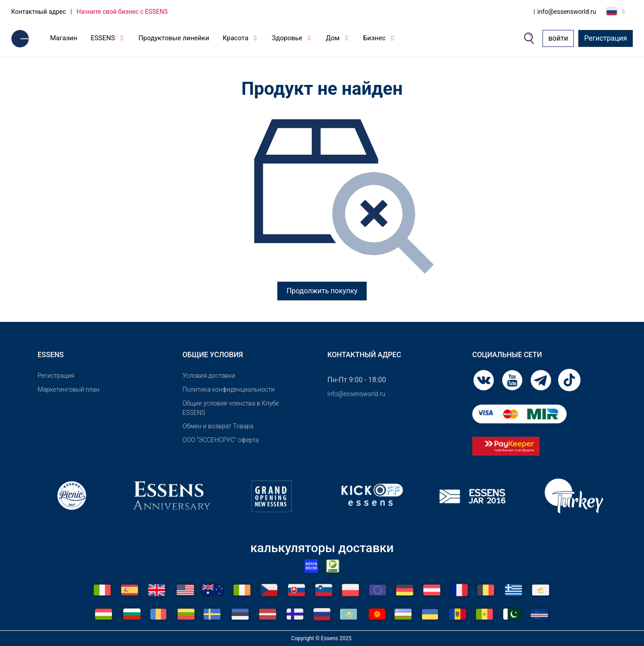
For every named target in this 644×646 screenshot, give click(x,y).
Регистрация (606, 38)
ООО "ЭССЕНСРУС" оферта (221, 440)
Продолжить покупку (322, 291)
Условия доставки (209, 376)
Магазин (64, 38)
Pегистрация (56, 376)
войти (558, 38)
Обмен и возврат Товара (218, 426)
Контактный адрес (39, 12)
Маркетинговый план (68, 389)
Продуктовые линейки (174, 38)
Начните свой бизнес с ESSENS (122, 12)
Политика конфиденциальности (229, 389)
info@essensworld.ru (567, 12)
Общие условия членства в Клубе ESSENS (231, 408)
